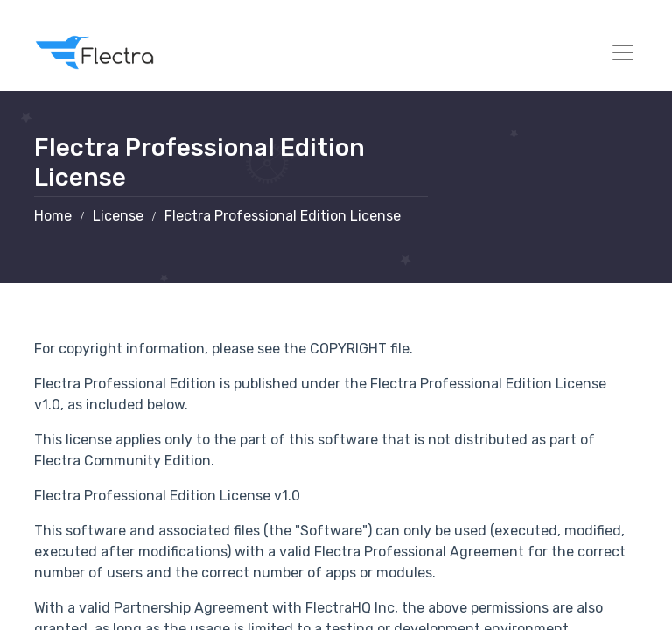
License (118, 216)
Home (53, 216)
